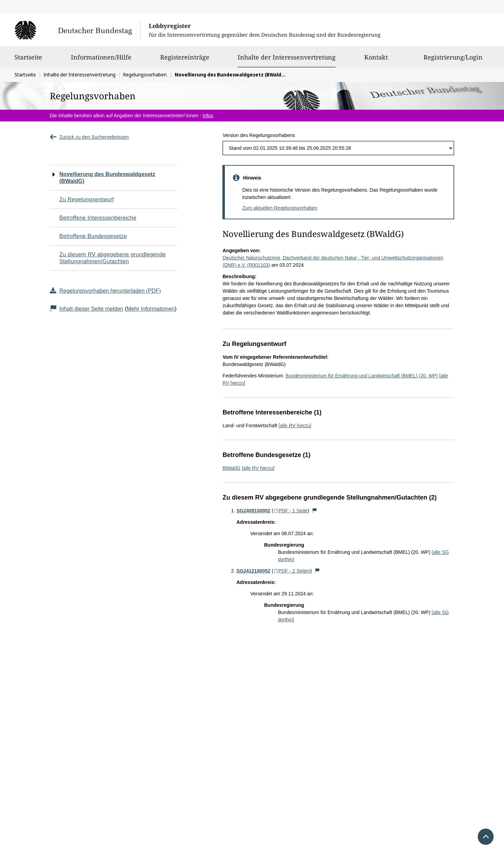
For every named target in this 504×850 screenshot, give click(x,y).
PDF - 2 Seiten (292, 571)
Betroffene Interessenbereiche (98, 218)
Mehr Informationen (151, 309)
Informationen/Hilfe (101, 60)
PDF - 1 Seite (290, 511)
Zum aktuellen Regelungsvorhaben (280, 208)
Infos (208, 116)
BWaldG (231, 468)
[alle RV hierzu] (295, 426)
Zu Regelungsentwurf (87, 199)
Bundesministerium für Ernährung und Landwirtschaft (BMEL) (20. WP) (362, 376)
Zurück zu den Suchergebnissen (89, 137)
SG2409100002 (253, 511)
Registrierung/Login (453, 60)
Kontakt (376, 60)
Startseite (28, 60)
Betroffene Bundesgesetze (93, 236)
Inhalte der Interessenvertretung (287, 57)
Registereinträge (185, 60)
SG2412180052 (253, 571)
